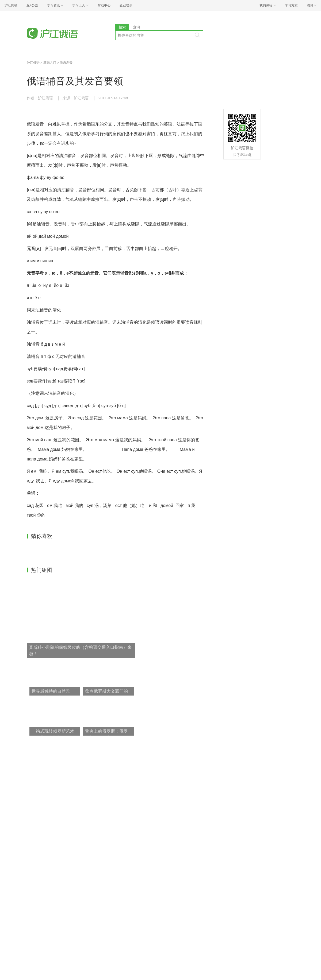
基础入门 (50, 63)
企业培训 (126, 5)
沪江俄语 (33, 63)
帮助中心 (104, 5)
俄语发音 (66, 63)
